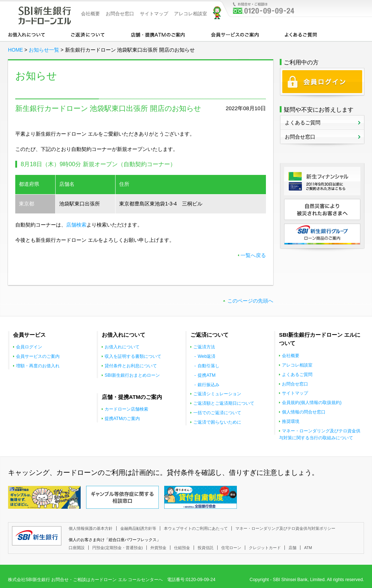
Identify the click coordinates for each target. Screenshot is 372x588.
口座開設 (77, 548)
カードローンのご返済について (88, 34)
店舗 (292, 548)
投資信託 (206, 548)
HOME (15, 50)
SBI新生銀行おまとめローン (132, 375)
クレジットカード (265, 548)
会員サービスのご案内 (235, 34)
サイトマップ (154, 14)
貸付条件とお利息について (131, 366)
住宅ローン (231, 548)
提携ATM (207, 375)
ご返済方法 (204, 347)
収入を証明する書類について (133, 356)
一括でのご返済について (217, 413)
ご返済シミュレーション (217, 394)
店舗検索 (76, 225)
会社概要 (90, 14)
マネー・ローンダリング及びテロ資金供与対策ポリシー (285, 528)
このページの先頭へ (250, 301)
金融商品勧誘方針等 (138, 528)
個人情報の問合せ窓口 (304, 412)
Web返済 (207, 356)
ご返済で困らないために (217, 422)
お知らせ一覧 (44, 50)
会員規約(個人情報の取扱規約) (312, 403)
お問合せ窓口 (120, 14)
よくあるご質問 (301, 34)
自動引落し (209, 366)
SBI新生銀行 (37, 536)
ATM (308, 548)
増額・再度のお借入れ (38, 366)
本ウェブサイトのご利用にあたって (196, 528)
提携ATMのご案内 (122, 419)
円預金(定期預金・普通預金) (118, 548)
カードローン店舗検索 (126, 409)
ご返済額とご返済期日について (224, 403)
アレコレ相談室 (191, 14)
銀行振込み (209, 385)
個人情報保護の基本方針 (91, 528)
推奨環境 (291, 421)
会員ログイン (29, 347)
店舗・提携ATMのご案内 (158, 34)
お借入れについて (27, 34)
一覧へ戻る (253, 255)
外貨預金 (158, 548)
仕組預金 (182, 548)
